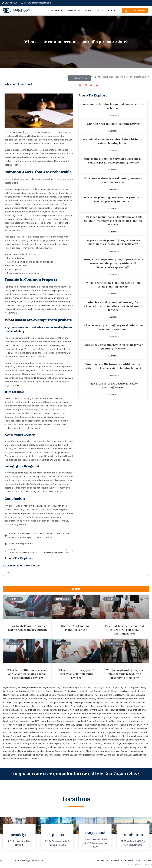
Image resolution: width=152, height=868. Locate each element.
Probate (29, 544)
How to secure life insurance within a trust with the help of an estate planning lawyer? (113, 366)
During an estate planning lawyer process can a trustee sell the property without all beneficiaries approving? (113, 263)
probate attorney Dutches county (46, 699)
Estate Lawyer (39, 534)
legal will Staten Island (86, 687)
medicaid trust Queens (45, 695)
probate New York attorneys (58, 714)
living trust (12, 473)
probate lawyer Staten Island (117, 710)
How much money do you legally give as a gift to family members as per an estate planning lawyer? (113, 221)
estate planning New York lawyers (28, 747)
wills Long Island (77, 736)
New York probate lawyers (132, 695)
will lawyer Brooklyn (100, 725)
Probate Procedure (42, 537)
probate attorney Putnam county (36, 702)
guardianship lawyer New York (38, 755)
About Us (56, 11)
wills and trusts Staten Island (83, 732)
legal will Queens (65, 687)
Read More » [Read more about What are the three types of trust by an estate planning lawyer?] (113, 189)
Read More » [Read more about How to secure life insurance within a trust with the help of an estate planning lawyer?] (113, 375)
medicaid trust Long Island (117, 691)
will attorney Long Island (128, 721)
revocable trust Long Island (98, 717)
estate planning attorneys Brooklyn (76, 740)
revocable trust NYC (29, 721)
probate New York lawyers (17, 740)
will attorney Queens (51, 725)
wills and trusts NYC (34, 732)
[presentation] (23, 581)
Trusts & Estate (21, 10)
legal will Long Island (13, 687)
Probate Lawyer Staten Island (30, 859)
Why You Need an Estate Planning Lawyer (113, 124)
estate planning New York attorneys (67, 744)
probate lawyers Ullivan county (27, 714)
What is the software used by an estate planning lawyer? (113, 386)
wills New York (92, 736)
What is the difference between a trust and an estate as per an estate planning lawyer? (113, 161)
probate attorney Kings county (80, 699)
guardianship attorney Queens (47, 751)
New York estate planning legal (102, 695)
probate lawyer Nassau (15, 710)
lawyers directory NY (123, 717)
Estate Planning (16, 544)
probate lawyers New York (66, 710)
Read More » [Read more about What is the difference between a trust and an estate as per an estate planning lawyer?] (113, 170)
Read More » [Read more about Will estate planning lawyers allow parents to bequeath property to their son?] (113, 209)
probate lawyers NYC (91, 710)
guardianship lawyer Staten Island (129, 755)
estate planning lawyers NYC (133, 736)
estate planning (18, 132)
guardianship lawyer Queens (97, 755)
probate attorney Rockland (95, 702)
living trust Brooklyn (107, 687)
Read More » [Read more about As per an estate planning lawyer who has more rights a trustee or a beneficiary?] (113, 251)
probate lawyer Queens (40, 710)
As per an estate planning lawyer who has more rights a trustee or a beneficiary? (113, 242)
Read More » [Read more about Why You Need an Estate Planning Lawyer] (113, 131)
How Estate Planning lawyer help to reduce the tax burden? (113, 106)
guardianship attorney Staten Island (81, 751)
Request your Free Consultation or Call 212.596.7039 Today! (76, 773)
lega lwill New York (33, 687)
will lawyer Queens (33, 729)
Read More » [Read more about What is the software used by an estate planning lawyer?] (113, 395)
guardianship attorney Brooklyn (62, 747)
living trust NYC (26, 691)
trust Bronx (87, 721)
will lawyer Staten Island (56, 729)
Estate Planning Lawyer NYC (68, 755)
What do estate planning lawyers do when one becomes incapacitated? (113, 327)
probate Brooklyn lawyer (74, 706)
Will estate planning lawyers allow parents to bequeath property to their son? (113, 200)
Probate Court (54, 534)
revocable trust (73, 721)
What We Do (74, 11)
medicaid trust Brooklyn (91, 691)
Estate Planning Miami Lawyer (53, 736)
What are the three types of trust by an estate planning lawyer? (113, 180)
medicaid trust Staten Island (71, 695)
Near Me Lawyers (28, 758)
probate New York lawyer (86, 714)
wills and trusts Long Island (129, 729)
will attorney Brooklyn (104, 721)
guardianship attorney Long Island (96, 747)
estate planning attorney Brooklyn (104, 744)
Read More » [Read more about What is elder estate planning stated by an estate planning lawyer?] (113, 294)
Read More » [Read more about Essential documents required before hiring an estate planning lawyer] (113, 150)
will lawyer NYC (16, 729)
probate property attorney (17, 717)
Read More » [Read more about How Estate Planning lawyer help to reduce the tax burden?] (113, 115)
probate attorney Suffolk (123, 702)
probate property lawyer (45, 717)
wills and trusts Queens (56, 732)
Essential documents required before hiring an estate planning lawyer (113, 141)
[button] (80, 85)
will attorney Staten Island (76, 725)
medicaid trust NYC (23, 695)
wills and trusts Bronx (79, 729)
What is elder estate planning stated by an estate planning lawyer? (113, 285)
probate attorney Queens (67, 702)
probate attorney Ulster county (45, 706)
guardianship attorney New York (130, 747)
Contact (113, 11)
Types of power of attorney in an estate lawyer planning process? (113, 347)
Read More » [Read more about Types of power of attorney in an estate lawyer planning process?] (113, 356)
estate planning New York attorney (31, 744)
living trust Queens (44, 691)
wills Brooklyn (105, 732)
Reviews (89, 11)
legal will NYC (50, 687)
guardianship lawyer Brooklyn (115, 751)
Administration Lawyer (19, 534)
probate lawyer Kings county (102, 706)
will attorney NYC (32, 725)
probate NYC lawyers (131, 714)
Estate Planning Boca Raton (126, 732)
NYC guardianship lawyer (16, 699)
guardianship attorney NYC (17, 751)
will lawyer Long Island (121, 725)
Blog (100, 11)
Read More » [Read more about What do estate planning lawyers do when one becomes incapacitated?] (113, 336)
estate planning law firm (19, 12)
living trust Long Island (129, 687)
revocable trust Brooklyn (71, 717)
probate (9, 428)
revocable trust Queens (52, 721)
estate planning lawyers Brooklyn (111, 740)
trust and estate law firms (44, 740)
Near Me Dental (11, 758)
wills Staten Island (109, 736)
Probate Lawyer (23, 537)
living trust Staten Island (66, 691)
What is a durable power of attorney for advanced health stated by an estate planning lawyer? (113, 306)
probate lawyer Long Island (131, 706)
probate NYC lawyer (110, 714)
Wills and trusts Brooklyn (103, 729)
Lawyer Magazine (29, 736)
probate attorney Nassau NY (111, 699)
